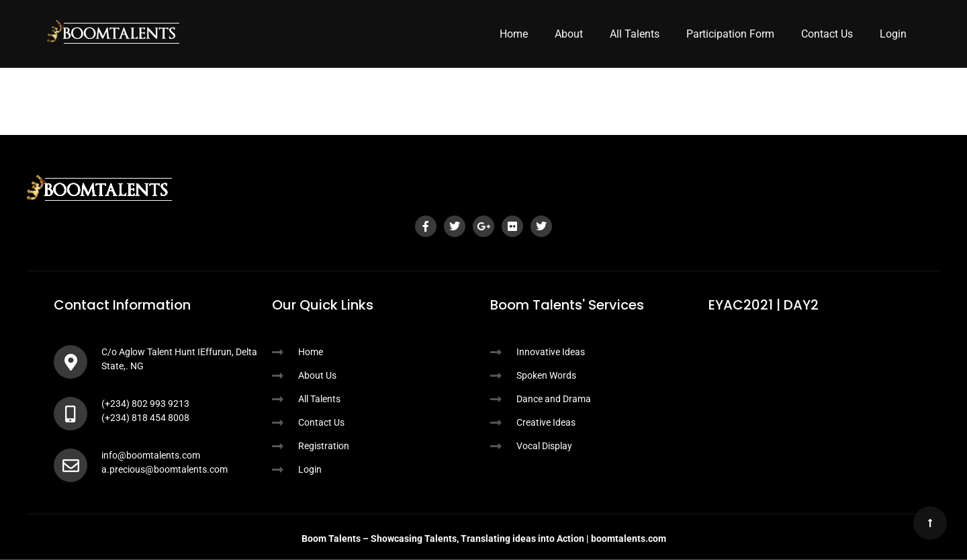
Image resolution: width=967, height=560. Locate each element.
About (569, 34)
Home (514, 34)
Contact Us (827, 34)
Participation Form (730, 34)
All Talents (635, 34)
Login (893, 34)
